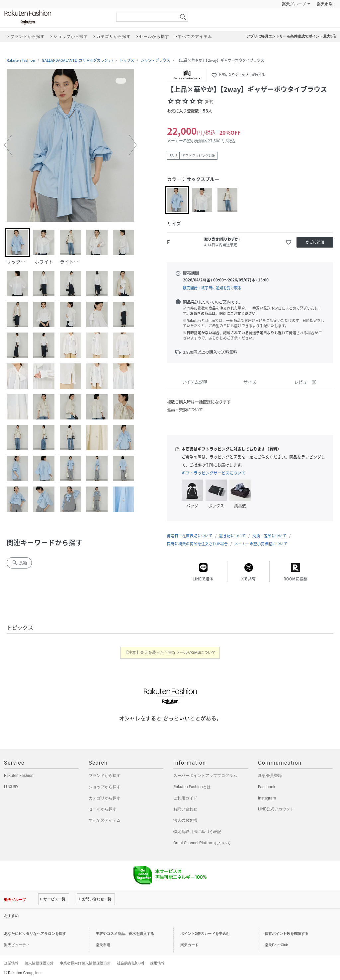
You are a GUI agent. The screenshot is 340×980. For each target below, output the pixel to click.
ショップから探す (105, 787)
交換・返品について (269, 536)
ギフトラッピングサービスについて (213, 473)
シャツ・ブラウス (155, 60)
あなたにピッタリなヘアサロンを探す (35, 934)
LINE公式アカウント (276, 809)
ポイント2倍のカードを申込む (205, 934)
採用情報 (157, 963)
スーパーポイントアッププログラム (205, 776)
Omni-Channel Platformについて (202, 843)
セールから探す (103, 809)
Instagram (267, 798)
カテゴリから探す (105, 798)
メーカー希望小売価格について (261, 544)
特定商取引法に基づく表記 (197, 832)
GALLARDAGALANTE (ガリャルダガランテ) (77, 60)
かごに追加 (315, 242)
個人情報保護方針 (39, 963)
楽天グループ (294, 4)
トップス (127, 60)
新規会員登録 (270, 776)
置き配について (232, 536)
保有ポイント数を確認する (287, 934)
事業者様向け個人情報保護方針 (85, 963)
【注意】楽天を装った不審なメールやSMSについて (170, 652)
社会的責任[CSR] (130, 963)
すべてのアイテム (105, 820)
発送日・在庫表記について (190, 536)
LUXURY (11, 787)
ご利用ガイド (185, 798)
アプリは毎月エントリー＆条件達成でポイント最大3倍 (291, 36)
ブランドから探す (105, 776)
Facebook (267, 787)
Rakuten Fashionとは (192, 787)
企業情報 (11, 963)
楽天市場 (325, 4)
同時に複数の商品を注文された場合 (197, 544)
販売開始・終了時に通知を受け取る (212, 288)
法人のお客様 (185, 820)
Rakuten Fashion (55, 17)
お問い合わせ (185, 809)
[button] (8, 145)
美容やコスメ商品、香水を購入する (125, 934)
